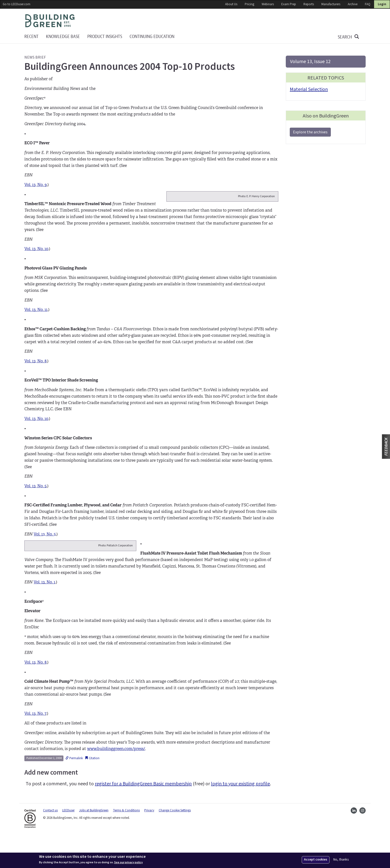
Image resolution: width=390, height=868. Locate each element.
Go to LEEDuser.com (17, 4)
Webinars (268, 4)
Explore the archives (310, 132)
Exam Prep (289, 4)
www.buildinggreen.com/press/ (116, 781)
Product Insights (105, 37)
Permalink (74, 790)
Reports (309, 4)
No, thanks (341, 860)
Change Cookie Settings (175, 842)
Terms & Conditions (126, 842)
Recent (31, 37)
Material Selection (309, 89)
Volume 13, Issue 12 (310, 62)
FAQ (368, 4)
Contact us (50, 842)
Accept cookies (316, 860)
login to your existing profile (240, 816)
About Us (231, 4)
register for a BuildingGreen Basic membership (143, 816)
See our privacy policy (128, 863)
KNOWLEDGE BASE (63, 37)
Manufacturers (331, 4)
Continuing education (152, 37)
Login (382, 4)
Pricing (249, 4)
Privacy (149, 842)
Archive (353, 4)
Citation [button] (92, 790)
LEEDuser (68, 842)
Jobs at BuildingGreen (94, 842)
